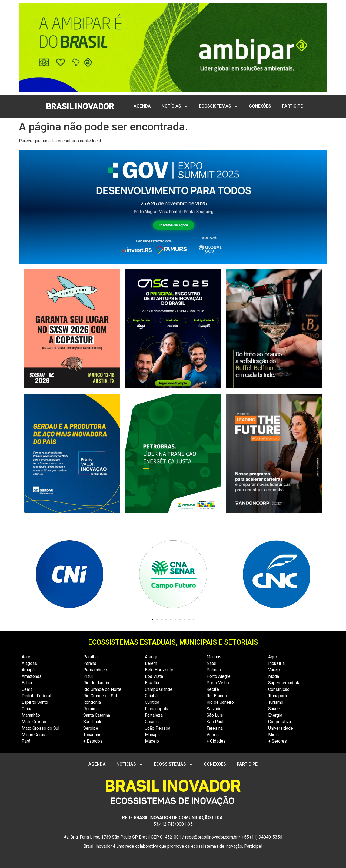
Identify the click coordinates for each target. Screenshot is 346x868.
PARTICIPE (292, 106)
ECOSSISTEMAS (219, 106)
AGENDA (142, 106)
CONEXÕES (260, 106)
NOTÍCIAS (175, 106)
